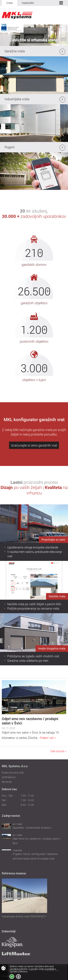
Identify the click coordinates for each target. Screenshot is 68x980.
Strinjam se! (12, 977)
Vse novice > (58, 751)
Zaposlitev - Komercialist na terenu (32, 828)
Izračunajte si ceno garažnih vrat (34, 445)
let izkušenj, (34, 213)
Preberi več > (48, 738)
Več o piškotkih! (18, 977)
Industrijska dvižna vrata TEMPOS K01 (24, 916)
